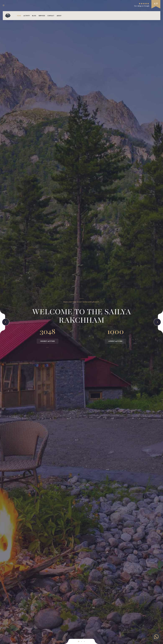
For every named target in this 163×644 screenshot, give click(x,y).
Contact (51, 16)
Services (42, 16)
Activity (27, 16)
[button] (6, 322)
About (59, 16)
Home (19, 16)
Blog (34, 16)
